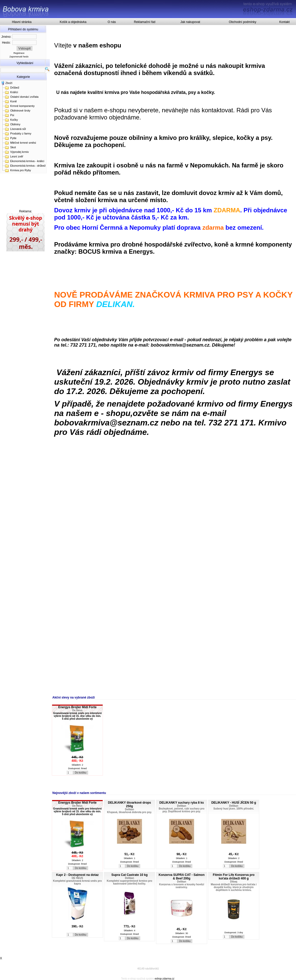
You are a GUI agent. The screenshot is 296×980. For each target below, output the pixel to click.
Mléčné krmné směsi (23, 143)
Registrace (19, 53)
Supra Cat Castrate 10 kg (129, 875)
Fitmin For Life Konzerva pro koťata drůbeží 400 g (234, 877)
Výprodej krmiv (20, 152)
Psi (12, 115)
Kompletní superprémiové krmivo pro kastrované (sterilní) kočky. (129, 882)
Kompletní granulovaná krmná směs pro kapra (77, 882)
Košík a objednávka (73, 22)
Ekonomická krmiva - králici (27, 161)
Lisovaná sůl (18, 129)
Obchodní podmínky (242, 22)
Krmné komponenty (22, 106)
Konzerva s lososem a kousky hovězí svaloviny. (182, 886)
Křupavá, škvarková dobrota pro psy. (129, 812)
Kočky (14, 120)
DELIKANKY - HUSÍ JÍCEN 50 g (234, 803)
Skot (13, 147)
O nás (112, 22)
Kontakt (284, 22)
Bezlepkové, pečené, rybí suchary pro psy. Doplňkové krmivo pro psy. (182, 810)
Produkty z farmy (21, 133)
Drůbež (15, 88)
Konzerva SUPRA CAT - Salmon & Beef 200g (182, 877)
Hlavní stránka (22, 22)
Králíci (14, 92)
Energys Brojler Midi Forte (77, 707)
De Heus (77, 710)
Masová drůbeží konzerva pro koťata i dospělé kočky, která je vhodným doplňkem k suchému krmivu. (234, 887)
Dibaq (234, 882)
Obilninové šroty (20, 111)
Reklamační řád (145, 22)
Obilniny (15, 124)
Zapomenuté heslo (19, 57)
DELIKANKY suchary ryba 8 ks (182, 803)
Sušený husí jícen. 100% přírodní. (234, 809)
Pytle (13, 138)
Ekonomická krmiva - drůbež (28, 166)
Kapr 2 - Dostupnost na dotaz (78, 875)
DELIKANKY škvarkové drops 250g (130, 804)
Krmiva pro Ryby (21, 170)
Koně (14, 101)
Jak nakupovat (190, 22)
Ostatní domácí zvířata (24, 97)
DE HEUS (77, 878)
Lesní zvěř (17, 156)
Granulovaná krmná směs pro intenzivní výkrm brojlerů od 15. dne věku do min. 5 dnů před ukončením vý (77, 716)
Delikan (129, 809)
